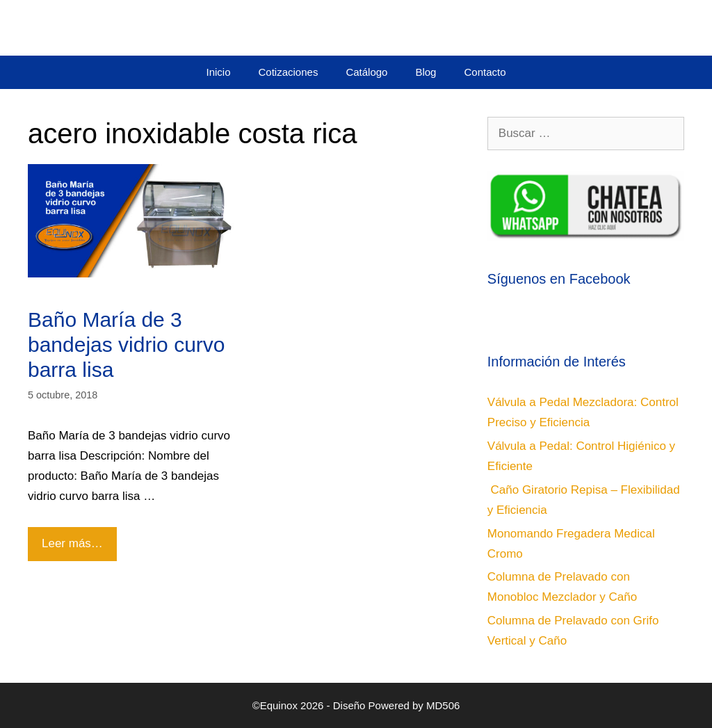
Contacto (485, 72)
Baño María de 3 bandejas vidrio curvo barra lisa (127, 345)
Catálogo (366, 72)
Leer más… (77, 539)
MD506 (443, 705)
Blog (426, 72)
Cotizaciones (289, 72)
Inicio (218, 72)
